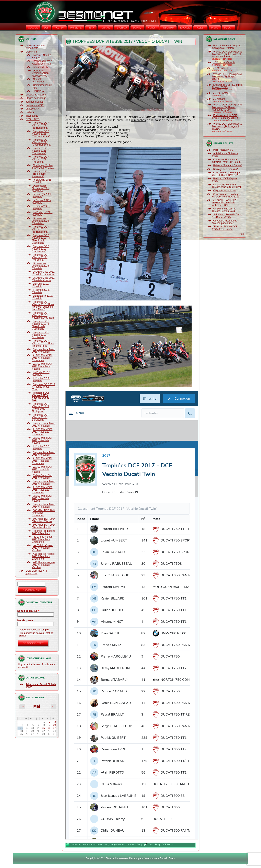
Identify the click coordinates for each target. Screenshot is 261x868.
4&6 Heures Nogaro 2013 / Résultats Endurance (43, 556)
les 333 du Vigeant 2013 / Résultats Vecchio (43, 548)
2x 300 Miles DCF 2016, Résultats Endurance (42, 461)
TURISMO (105, 28)
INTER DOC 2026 (223, 150)
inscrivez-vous (100, 845)
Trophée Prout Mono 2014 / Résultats (44, 505)
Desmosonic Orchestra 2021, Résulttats (41, 188)
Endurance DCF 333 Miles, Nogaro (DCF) (228, 86)
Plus (241, 234)
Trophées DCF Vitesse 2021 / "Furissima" (40, 159)
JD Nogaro (219, 99)
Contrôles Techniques (38, 80)
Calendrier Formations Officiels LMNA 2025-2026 (226, 161)
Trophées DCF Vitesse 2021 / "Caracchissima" (41, 134)
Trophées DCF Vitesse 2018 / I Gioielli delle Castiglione (40, 325)
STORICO (122, 28)
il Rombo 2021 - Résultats (41, 207)
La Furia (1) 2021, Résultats (42, 214)
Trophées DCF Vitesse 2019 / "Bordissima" (40, 249)
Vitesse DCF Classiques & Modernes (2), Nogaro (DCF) (227, 77)
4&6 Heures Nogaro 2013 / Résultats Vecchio (43, 565)
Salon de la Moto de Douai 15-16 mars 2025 (227, 216)
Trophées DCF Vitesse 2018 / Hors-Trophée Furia (43, 343)
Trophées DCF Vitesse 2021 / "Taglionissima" (40, 125)
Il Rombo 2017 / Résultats (41, 447)
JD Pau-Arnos (221, 93)
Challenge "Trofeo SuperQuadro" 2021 (43, 167)
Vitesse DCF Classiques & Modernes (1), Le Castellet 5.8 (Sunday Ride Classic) (227, 54)
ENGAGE (185, 28)
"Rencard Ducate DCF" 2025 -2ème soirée (225, 228)
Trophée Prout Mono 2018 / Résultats (44, 351)
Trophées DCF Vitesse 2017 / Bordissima (40, 417)
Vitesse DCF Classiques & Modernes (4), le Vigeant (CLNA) (227, 126)
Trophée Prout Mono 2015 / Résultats (44, 482)
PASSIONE (76, 28)
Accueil (33, 28)
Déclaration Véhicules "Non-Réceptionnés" (41, 73)
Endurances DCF (35, 105)
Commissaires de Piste (42, 86)
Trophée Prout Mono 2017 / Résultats (44, 424)
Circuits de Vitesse (36, 95)
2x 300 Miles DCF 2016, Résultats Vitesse (42, 469)
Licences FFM (41, 67)
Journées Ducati (35, 102)
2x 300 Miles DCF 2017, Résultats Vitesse (42, 440)
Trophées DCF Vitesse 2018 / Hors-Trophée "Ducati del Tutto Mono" (43, 306)
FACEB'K (201, 28)
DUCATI (228, 28)
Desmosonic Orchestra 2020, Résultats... (41, 221)
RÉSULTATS (33, 119)
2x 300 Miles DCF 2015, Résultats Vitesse (42, 498)
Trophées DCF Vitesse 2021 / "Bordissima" (40, 151)
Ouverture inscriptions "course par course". (225, 222)
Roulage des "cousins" (226, 169)
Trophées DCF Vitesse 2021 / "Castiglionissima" (42, 142)
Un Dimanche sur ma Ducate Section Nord (224, 210)
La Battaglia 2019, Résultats (42, 297)
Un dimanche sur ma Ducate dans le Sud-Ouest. (227, 186)
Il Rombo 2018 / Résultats (41, 379)
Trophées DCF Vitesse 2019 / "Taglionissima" (40, 229)
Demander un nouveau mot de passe (36, 634)
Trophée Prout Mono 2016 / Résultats (44, 454)
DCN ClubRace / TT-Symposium (36, 572)
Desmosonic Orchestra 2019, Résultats (41, 266)
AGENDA (59, 28)
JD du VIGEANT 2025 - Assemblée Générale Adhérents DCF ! (226, 203)
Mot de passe (26, 620)
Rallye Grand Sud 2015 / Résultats (42, 477)
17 (54, 728)
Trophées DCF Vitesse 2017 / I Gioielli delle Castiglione (40, 408)
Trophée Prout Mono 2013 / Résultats (44, 532)
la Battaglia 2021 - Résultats (42, 181)
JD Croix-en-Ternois (224, 62)
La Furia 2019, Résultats (40, 285)
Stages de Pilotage (36, 98)
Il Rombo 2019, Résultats (41, 291)
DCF (46, 28)
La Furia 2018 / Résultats (41, 374)
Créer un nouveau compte (35, 630)
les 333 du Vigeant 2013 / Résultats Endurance (43, 539)
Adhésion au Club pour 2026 (225, 155)
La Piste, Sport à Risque (42, 56)
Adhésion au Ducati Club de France (40, 686)
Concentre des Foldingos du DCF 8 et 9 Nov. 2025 (226, 174)
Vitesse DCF (32, 109)
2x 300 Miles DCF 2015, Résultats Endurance (42, 490)
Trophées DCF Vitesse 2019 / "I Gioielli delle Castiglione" (41, 239)
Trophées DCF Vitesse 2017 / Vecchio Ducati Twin (41, 397)
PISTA (91, 28)
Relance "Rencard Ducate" (228, 165)
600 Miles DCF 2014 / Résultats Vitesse (44, 520)
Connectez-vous (80, 845)
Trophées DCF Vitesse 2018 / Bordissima (40, 335)
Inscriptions (32, 116)
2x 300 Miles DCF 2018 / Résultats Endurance (42, 358)
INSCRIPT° (168, 28)
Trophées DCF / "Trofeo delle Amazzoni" (41, 174)
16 (49, 728)
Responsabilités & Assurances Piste (42, 62)
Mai (37, 706)
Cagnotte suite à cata (225, 191)
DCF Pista (31, 52)
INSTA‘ (215, 28)
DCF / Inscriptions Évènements (35, 47)
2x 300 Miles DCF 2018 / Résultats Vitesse (42, 366)
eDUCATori (39, 91)
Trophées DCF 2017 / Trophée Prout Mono (43, 387)
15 (43, 728)
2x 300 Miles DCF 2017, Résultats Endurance (42, 432)
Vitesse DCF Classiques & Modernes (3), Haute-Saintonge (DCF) (227, 107)
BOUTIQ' (137, 28)
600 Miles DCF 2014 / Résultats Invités (44, 526)
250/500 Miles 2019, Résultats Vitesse (43, 279)
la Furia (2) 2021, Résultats (42, 195)
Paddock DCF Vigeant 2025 (225, 180)
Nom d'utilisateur (28, 611)
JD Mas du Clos (222, 68)
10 (54, 725)
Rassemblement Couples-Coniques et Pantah (227, 47)
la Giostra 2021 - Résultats (42, 202)
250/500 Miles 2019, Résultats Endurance (43, 273)
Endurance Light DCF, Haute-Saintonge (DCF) (225, 117)
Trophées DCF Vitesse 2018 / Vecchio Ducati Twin (43, 315)
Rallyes (30, 112)
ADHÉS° (152, 28)
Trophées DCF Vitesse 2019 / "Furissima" (40, 257)
